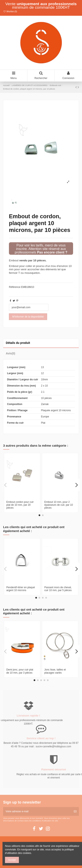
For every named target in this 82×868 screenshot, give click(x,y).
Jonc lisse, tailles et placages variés (55, 671)
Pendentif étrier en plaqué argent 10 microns (21, 589)
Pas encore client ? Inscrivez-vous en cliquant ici (43, 254)
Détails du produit (18, 343)
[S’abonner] (75, 811)
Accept (12, 860)
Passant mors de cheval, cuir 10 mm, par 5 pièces (58, 589)
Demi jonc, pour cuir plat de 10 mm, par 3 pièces (20, 671)
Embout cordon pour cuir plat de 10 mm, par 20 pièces (20, 505)
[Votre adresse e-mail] (37, 811)
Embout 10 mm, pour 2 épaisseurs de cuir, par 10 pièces (59, 505)
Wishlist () (10, 12)
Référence (15, 287)
